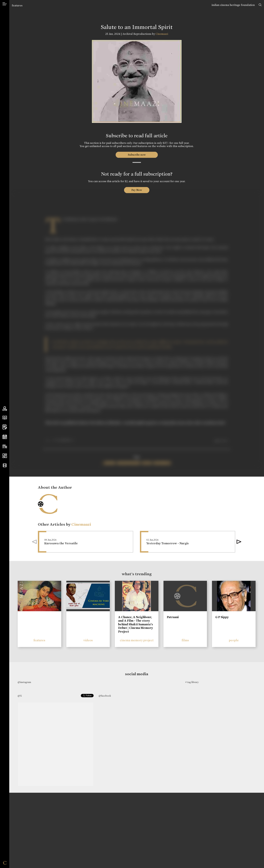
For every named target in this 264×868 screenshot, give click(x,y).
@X (20, 696)
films (185, 640)
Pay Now (137, 190)
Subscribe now (137, 155)
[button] (239, 542)
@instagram (24, 682)
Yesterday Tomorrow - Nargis (168, 543)
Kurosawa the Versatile (61, 543)
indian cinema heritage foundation (233, 5)
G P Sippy (222, 617)
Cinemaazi (162, 34)
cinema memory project (137, 640)
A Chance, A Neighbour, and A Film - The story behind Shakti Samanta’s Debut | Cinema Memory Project (136, 624)
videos (88, 640)
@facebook (105, 696)
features (17, 5)
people (234, 640)
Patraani (173, 617)
